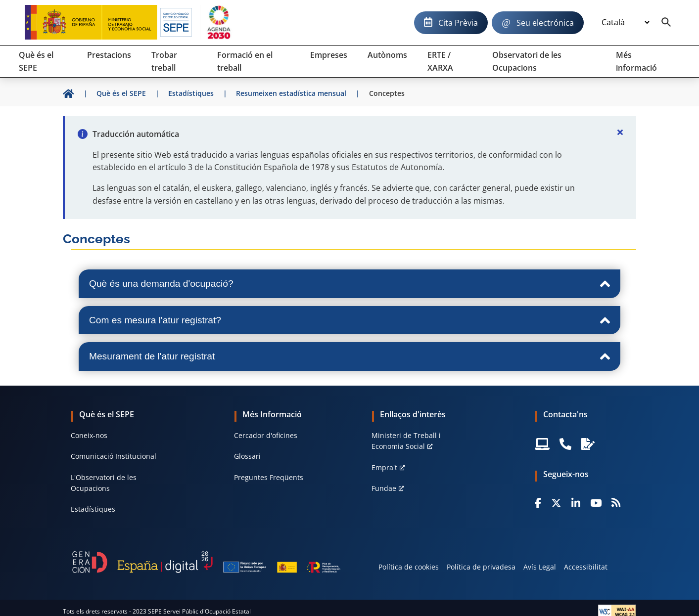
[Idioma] (625, 23)
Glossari (247, 456)
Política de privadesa (481, 567)
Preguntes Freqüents (269, 477)
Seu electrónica (545, 23)
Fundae (384, 488)
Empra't (384, 467)
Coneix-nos (89, 435)
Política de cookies (409, 567)
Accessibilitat (586, 567)
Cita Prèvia (458, 23)
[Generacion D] (206, 562)
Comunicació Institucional (114, 456)
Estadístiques (93, 509)
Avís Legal (540, 567)
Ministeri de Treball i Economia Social (406, 441)
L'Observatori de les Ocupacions (104, 483)
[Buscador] (666, 23)
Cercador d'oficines (266, 435)
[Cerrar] (620, 132)
